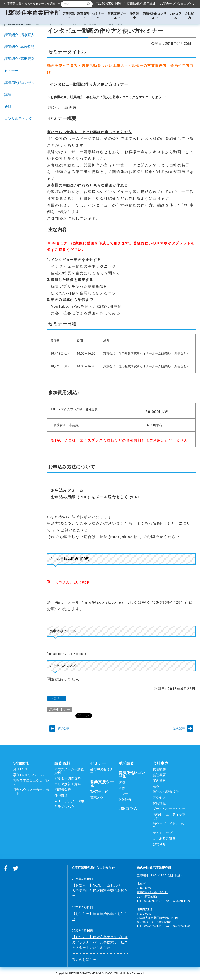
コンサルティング (18, 119)
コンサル (125, 794)
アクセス (159, 798)
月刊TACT (20, 769)
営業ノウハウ (64, 807)
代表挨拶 (159, 769)
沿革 (156, 786)
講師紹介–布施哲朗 (19, 47)
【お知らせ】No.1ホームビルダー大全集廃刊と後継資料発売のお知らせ (100, 891)
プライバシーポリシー (169, 809)
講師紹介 (125, 800)
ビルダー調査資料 (68, 778)
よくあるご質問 (164, 838)
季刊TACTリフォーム (29, 775)
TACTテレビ (99, 792)
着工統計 (149, 4)
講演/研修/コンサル (155, 16)
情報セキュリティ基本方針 (169, 816)
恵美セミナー (60, 709)
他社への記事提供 (166, 792)
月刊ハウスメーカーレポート (31, 792)
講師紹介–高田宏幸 (19, 59)
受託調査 (134, 16)
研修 (8, 107)
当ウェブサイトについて (169, 825)
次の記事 (179, 728)
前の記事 (64, 728)
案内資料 (159, 781)
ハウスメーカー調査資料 (69, 771)
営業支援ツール (117, 16)
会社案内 (189, 16)
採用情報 (133, 4)
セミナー (98, 16)
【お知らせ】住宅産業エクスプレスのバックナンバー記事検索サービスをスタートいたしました (100, 942)
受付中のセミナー (102, 771)
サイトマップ (163, 833)
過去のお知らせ (84, 960)
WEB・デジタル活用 (69, 801)
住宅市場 (61, 795)
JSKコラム (176, 16)
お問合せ (166, 4)
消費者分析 (63, 790)
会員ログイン (186, 3)
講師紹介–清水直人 (19, 35)
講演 (8, 95)
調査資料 (83, 16)
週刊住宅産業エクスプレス (31, 782)
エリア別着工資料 (68, 784)
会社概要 (159, 775)
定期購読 (68, 16)
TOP (51, 24)
